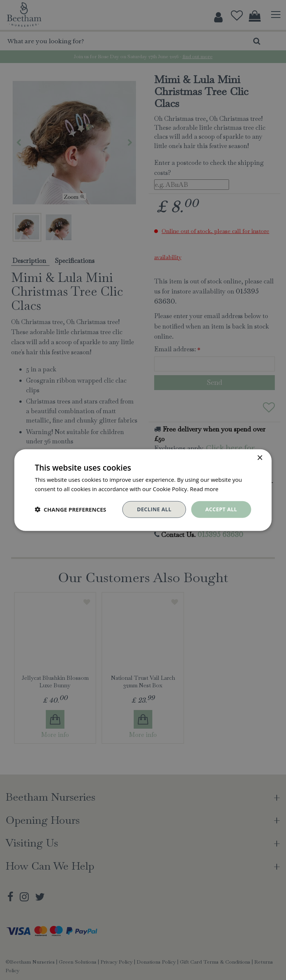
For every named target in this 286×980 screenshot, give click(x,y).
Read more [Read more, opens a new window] (204, 489)
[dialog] (143, 490)
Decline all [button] (154, 509)
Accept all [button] (221, 509)
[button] (70, 509)
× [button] (260, 458)
